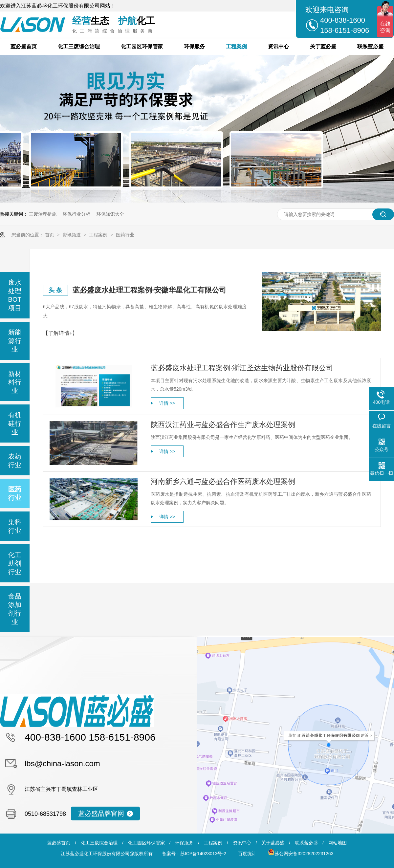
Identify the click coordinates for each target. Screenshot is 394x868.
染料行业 (15, 526)
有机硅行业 (15, 423)
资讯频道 (72, 235)
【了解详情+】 (60, 333)
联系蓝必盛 (370, 46)
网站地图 (338, 843)
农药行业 (15, 461)
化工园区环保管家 (142, 46)
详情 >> (167, 403)
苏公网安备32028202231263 (301, 854)
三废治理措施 (43, 214)
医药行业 (125, 235)
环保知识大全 (110, 214)
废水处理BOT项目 (15, 295)
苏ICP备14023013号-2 (203, 854)
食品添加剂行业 (15, 609)
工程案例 (236, 46)
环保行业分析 (77, 214)
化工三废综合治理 (79, 46)
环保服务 (194, 46)
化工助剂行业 (15, 563)
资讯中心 (278, 46)
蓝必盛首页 (24, 46)
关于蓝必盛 (323, 46)
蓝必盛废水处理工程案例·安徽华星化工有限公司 (149, 290)
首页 (50, 235)
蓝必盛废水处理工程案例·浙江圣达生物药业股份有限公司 (242, 368)
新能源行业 (15, 341)
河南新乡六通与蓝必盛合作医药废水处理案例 (223, 481)
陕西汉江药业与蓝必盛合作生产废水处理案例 (223, 425)
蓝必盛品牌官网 (101, 814)
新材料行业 (15, 382)
